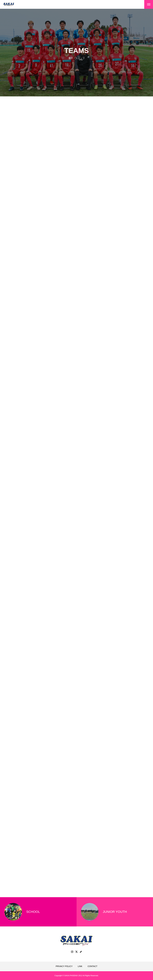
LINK (80, 966)
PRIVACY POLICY (64, 966)
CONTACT (92, 966)
